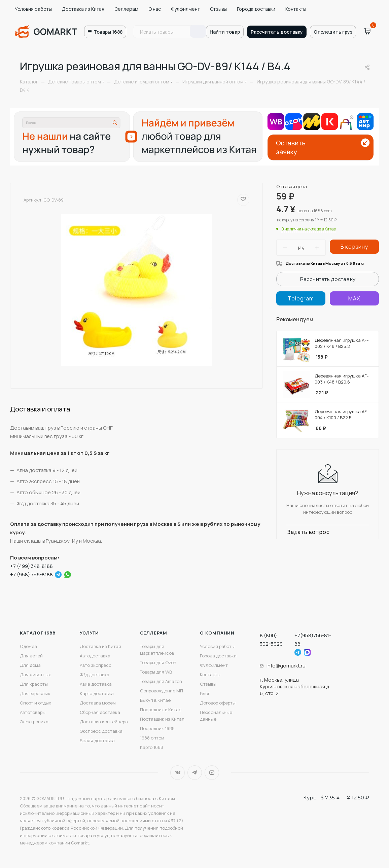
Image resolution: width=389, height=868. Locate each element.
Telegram (195, 773)
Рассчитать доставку (277, 32)
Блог (205, 693)
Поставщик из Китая (162, 719)
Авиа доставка (96, 684)
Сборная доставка (100, 712)
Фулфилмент (185, 9)
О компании (217, 633)
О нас (155, 9)
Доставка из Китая (83, 9)
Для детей (31, 656)
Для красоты (34, 684)
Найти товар (225, 32)
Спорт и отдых (36, 703)
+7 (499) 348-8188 (31, 566)
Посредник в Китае (161, 710)
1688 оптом (152, 738)
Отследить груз (333, 32)
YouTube (212, 773)
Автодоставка (95, 656)
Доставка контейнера (104, 722)
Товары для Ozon (158, 662)
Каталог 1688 (38, 633)
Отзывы (218, 9)
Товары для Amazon (161, 681)
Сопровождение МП (162, 691)
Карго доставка (97, 693)
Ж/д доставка (95, 675)
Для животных (35, 675)
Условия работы (33, 9)
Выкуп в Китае (155, 700)
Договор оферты (218, 703)
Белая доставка (97, 740)
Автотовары (33, 712)
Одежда (28, 646)
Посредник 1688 (157, 728)
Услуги (89, 633)
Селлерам (126, 9)
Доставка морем (98, 703)
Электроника (34, 722)
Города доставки (256, 9)
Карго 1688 (152, 747)
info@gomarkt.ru (286, 666)
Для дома (30, 665)
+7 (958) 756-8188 (31, 574)
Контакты (296, 9)
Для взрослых (35, 693)
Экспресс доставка (101, 731)
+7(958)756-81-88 (313, 640)
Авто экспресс (96, 665)
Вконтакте (178, 773)
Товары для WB (156, 672)
